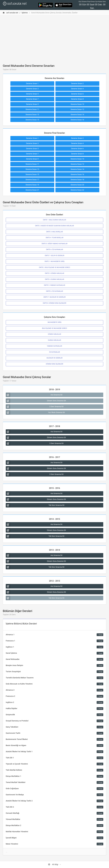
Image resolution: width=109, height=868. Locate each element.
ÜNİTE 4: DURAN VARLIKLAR (54, 279)
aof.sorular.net (10, 13)
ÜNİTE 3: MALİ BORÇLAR (54, 232)
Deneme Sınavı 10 (77, 104)
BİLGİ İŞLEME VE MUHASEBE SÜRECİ (55, 328)
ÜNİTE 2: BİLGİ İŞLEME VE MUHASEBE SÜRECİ (54, 267)
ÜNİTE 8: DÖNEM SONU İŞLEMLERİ (54, 303)
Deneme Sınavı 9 (32, 104)
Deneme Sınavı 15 (32, 120)
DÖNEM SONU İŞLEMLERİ (54, 364)
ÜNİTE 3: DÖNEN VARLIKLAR (54, 273)
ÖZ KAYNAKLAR (54, 352)
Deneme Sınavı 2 (77, 84)
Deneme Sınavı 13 (32, 115)
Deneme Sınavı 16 (77, 120)
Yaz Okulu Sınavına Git (35, 412)
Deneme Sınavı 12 (77, 109)
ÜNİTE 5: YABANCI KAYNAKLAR (54, 285)
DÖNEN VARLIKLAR (54, 334)
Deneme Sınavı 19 (32, 185)
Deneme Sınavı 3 (32, 89)
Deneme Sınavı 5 (32, 94)
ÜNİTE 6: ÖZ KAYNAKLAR (54, 250)
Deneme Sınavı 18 (77, 180)
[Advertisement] (54, 37)
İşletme (25, 13)
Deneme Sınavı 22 (77, 190)
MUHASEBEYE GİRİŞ (55, 322)
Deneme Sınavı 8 (77, 99)
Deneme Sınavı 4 (77, 89)
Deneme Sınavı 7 (32, 99)
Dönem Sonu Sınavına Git (36, 401)
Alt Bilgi (53, 865)
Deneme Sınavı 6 (77, 94)
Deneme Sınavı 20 (77, 185)
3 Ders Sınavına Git (35, 407)
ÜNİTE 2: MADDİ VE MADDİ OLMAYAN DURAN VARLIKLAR (54, 226)
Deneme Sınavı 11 (32, 109)
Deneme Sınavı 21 (32, 190)
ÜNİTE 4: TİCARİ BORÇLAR (54, 238)
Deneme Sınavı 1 (32, 84)
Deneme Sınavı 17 (32, 180)
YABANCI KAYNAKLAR (54, 346)
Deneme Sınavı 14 (77, 115)
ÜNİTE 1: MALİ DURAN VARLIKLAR (54, 220)
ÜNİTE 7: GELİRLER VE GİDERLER (55, 297)
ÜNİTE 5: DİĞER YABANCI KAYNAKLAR (55, 244)
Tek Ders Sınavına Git (35, 505)
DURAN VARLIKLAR (54, 340)
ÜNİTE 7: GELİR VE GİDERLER (54, 256)
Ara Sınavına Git (34, 395)
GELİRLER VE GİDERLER (55, 358)
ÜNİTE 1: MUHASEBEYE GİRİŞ (54, 261)
